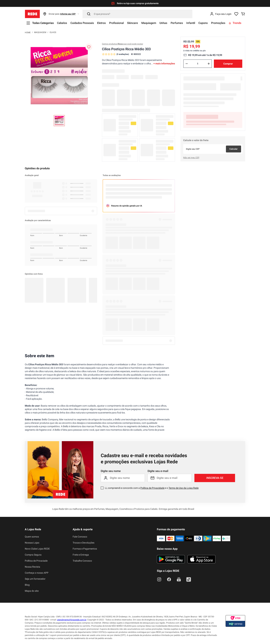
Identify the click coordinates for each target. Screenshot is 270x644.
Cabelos (62, 23)
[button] (61, 14)
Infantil (191, 23)
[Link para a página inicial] (28, 32)
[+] (209, 64)
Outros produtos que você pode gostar (123, 44)
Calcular (233, 149)
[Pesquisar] (137, 14)
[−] (187, 64)
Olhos (53, 32)
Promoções (219, 23)
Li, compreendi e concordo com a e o (152, 488)
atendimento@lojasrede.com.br (72, 620)
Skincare (133, 23)
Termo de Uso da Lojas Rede (184, 488)
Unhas (164, 23)
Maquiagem (149, 23)
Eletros (102, 23)
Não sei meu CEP (191, 158)
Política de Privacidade (152, 488)
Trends (236, 23)
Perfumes (177, 23)
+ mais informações (164, 63)
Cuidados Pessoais (82, 23)
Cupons (204, 23)
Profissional (117, 23)
